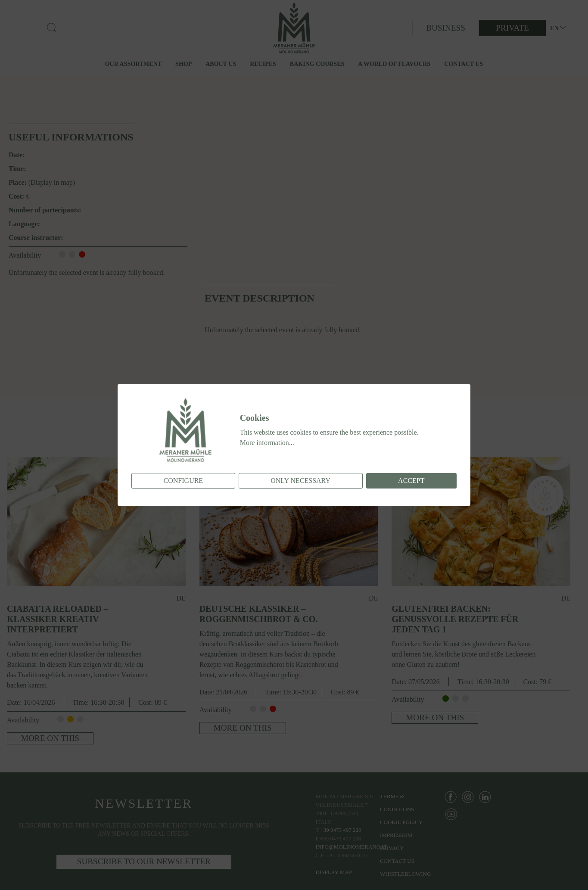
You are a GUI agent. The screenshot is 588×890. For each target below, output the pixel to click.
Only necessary (300, 481)
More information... (267, 443)
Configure (184, 481)
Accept (411, 481)
